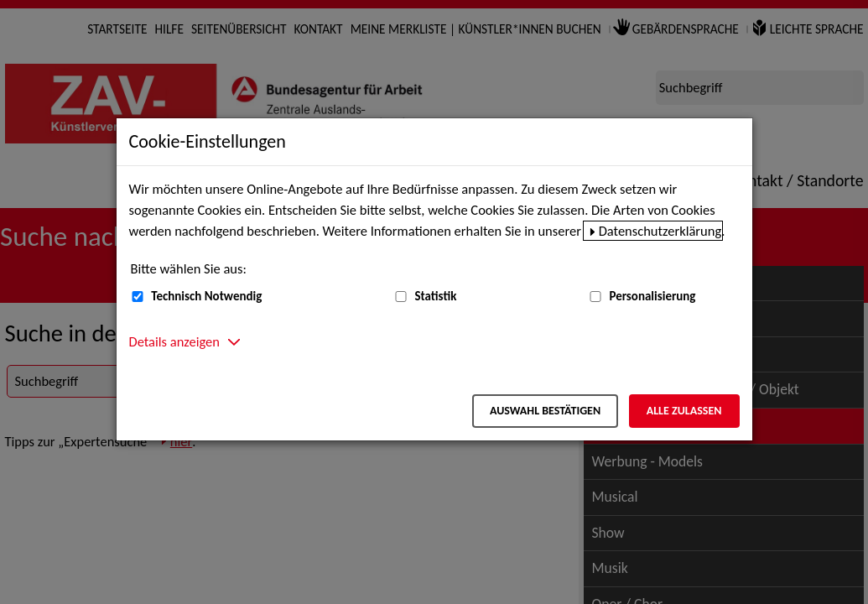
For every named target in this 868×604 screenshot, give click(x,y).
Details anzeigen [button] (174, 341)
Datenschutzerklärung (660, 231)
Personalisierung (652, 296)
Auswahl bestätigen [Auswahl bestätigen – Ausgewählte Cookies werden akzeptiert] (545, 411)
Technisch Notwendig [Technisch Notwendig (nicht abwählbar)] (206, 296)
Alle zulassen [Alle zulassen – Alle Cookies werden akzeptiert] (684, 411)
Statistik (435, 296)
